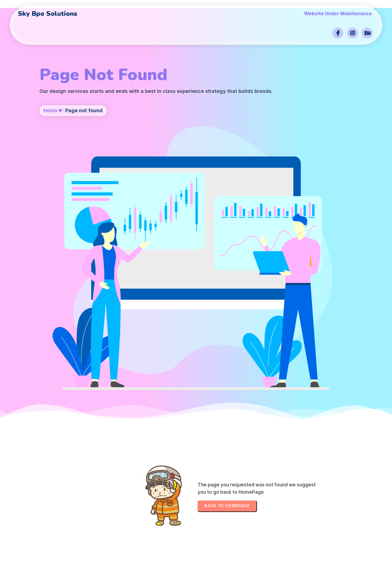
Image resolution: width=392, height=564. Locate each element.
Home (50, 143)
